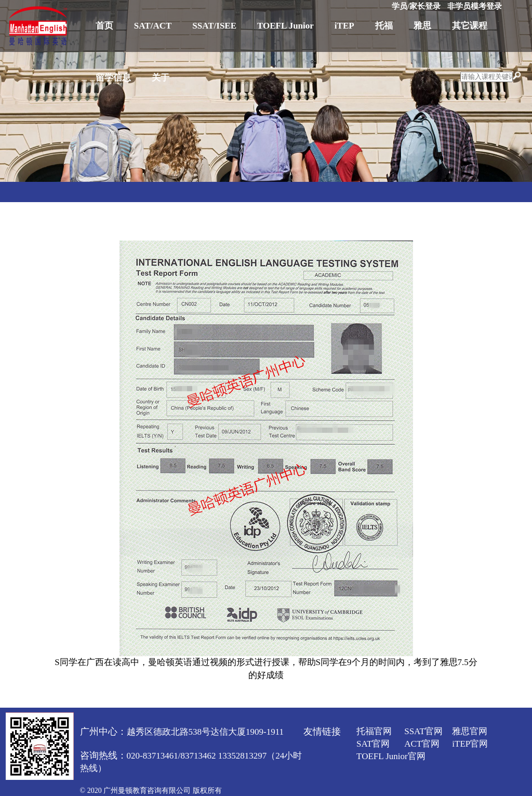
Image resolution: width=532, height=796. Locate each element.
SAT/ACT (153, 26)
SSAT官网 (423, 731)
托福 (384, 26)
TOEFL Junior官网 (391, 756)
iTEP (344, 26)
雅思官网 (470, 731)
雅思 (422, 26)
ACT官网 (422, 744)
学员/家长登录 (416, 6)
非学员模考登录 (475, 6)
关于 (161, 78)
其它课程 (470, 26)
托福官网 (374, 731)
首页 (104, 26)
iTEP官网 (470, 744)
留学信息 (113, 78)
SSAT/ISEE (214, 26)
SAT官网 (373, 744)
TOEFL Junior (285, 26)
